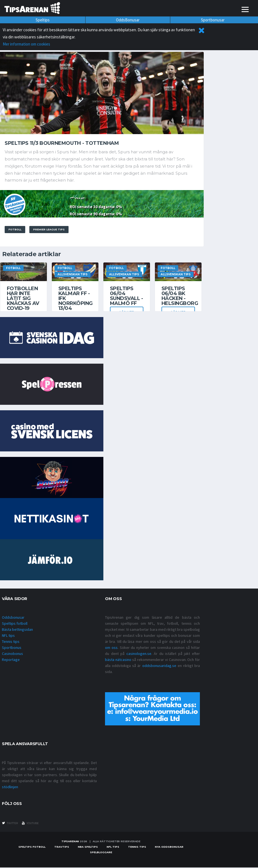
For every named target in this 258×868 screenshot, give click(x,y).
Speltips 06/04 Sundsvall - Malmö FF (126, 296)
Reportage (11, 660)
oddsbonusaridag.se (159, 666)
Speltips (43, 20)
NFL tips (8, 636)
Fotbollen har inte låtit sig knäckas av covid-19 (23, 299)
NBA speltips (88, 847)
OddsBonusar (128, 20)
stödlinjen (10, 787)
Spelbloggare (101, 853)
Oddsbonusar (13, 618)
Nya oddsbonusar (169, 847)
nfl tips (113, 847)
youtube (30, 824)
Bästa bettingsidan (17, 630)
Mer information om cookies (26, 44)
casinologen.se (139, 654)
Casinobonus (12, 654)
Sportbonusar (213, 20)
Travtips (62, 847)
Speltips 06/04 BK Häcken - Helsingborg (180, 296)
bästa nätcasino (118, 660)
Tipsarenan (70, 842)
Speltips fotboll (15, 624)
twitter (10, 824)
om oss (111, 648)
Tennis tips (11, 642)
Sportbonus (12, 648)
